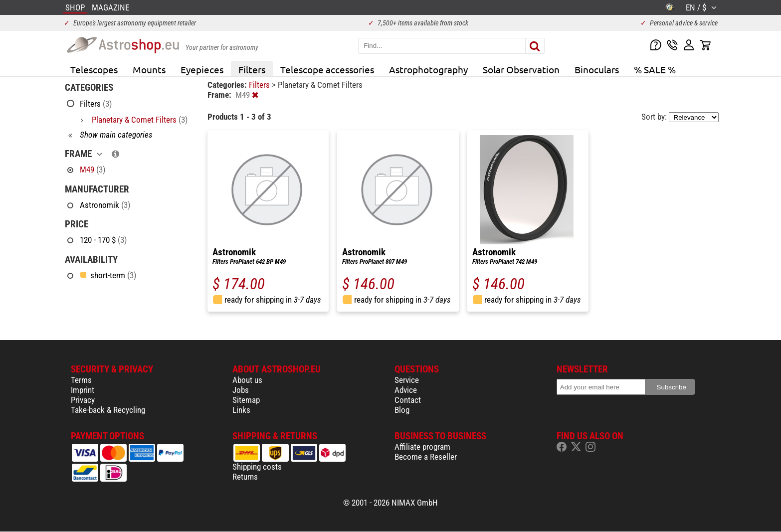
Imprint (83, 390)
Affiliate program (422, 447)
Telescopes (94, 69)
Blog (402, 410)
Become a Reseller (426, 457)
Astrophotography (428, 69)
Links (241, 410)
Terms (81, 380)
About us (247, 380)
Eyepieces (202, 69)
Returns (245, 477)
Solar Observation (521, 69)
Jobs (241, 390)
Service (407, 380)
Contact (408, 400)
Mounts (149, 69)
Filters (252, 69)
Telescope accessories (327, 69)
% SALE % (655, 69)
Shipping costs (257, 467)
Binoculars (597, 69)
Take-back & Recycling (108, 410)
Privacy (83, 400)
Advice (406, 390)
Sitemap (246, 400)
